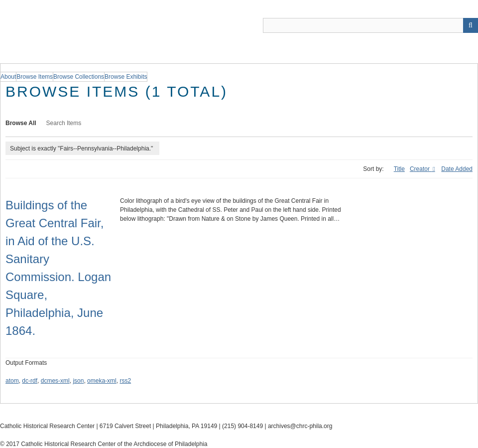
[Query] (370, 25)
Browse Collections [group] (79, 77)
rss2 (125, 381)
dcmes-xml (55, 381)
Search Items (64, 123)
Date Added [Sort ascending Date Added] (457, 169)
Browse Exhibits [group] (126, 77)
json (78, 381)
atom (12, 381)
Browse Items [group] (35, 77)
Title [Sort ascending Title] (399, 169)
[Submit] (471, 25)
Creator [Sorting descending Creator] (420, 169)
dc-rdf (30, 381)
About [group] (8, 77)
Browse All (21, 123)
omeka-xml (102, 381)
